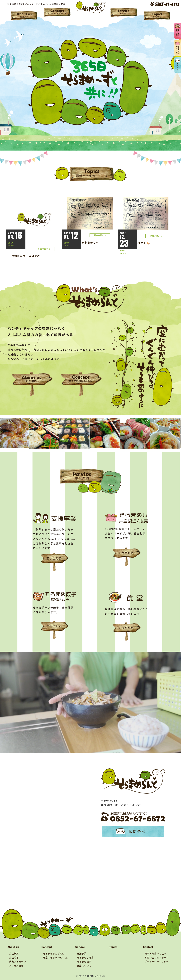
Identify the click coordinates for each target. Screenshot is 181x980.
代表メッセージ (18, 961)
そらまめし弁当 (85, 957)
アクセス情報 (16, 966)
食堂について (84, 966)
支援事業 (82, 953)
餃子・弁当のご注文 (155, 953)
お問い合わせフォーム (157, 957)
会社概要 (14, 953)
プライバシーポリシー (157, 961)
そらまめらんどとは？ (55, 953)
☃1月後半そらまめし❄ (83, 242)
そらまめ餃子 (84, 961)
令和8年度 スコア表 (26, 256)
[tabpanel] (16, 433)
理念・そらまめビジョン (56, 957)
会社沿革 (14, 957)
